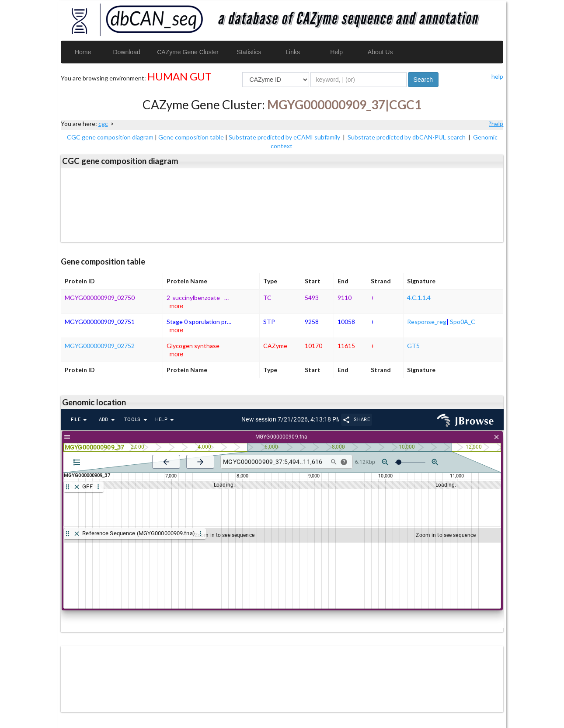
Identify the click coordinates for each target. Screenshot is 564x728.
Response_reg (427, 322)
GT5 (413, 346)
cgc (103, 124)
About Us (380, 52)
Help (336, 52)
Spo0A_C (463, 322)
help (497, 76)
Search (423, 80)
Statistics (249, 52)
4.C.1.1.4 (419, 298)
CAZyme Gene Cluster (188, 52)
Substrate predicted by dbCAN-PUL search (407, 137)
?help (496, 124)
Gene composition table (191, 137)
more (176, 306)
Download (126, 52)
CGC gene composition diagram (110, 137)
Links (293, 52)
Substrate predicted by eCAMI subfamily (285, 137)
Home (83, 52)
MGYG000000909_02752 (100, 346)
